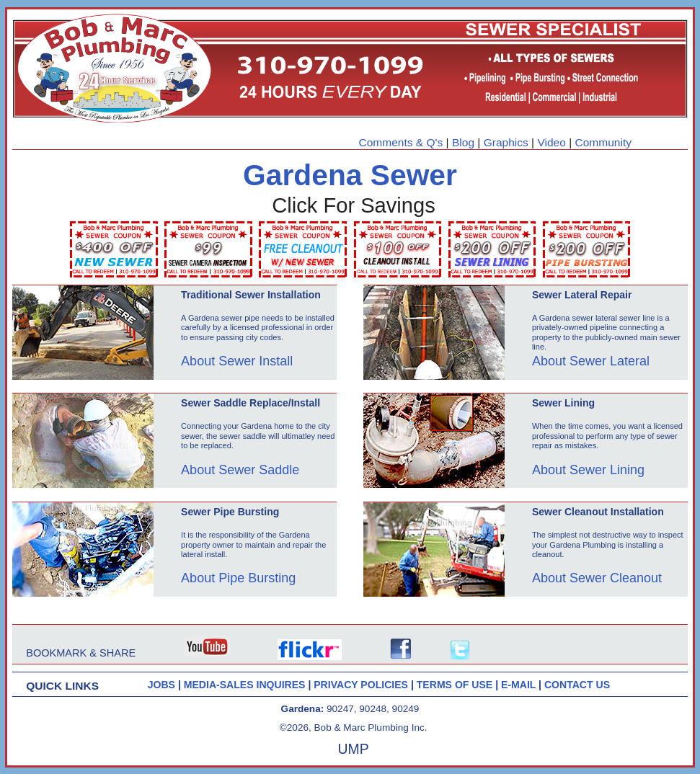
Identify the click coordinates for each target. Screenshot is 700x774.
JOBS (161, 685)
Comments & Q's (401, 142)
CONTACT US (577, 685)
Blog (463, 142)
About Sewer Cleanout (597, 578)
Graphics (506, 142)
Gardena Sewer (350, 175)
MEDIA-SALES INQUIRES (246, 685)
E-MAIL (520, 685)
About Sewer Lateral (591, 361)
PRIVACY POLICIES (362, 685)
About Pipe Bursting (238, 578)
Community (603, 142)
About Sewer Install (237, 361)
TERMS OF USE (456, 685)
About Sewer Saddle (240, 470)
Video (551, 142)
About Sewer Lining (588, 470)
